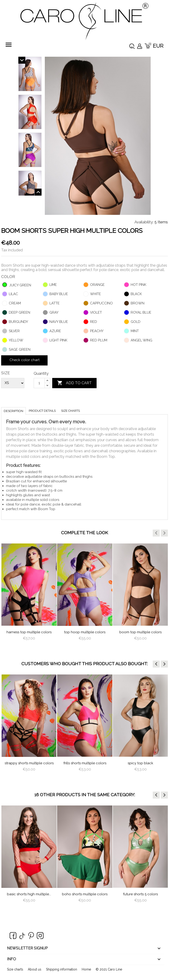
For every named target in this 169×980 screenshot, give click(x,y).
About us (35, 969)
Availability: (144, 222)
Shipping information (62, 969)
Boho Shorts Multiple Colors (85, 894)
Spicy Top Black (140, 763)
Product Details (42, 411)
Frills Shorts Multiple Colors (85, 763)
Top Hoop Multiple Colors (85, 632)
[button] (156, 533)
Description (13, 411)
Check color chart (24, 360)
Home (86, 969)
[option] (29, 596)
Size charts (70, 411)
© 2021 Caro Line (109, 969)
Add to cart (74, 383)
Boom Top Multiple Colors (140, 632)
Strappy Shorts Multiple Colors (29, 763)
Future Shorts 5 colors (140, 894)
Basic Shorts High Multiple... (29, 894)
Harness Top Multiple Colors (29, 632)
